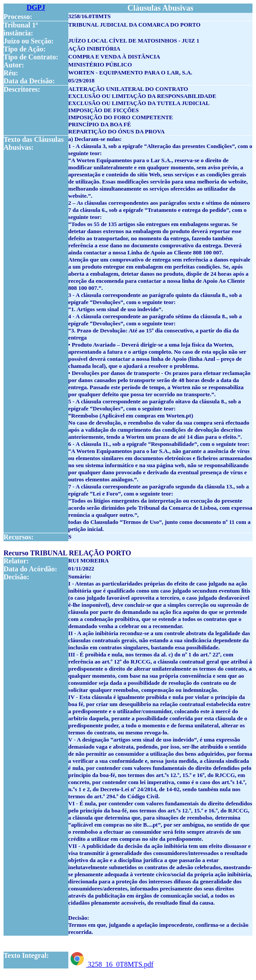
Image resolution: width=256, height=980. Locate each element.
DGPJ (36, 7)
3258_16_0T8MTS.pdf (111, 964)
